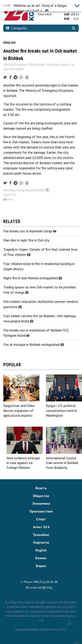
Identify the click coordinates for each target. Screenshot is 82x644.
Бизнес (41, 558)
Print (8, 199)
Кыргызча (41, 542)
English (9, 43)
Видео (41, 566)
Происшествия (41, 511)
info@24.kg (45, 588)
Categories (16, 28)
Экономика (41, 503)
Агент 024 (41, 527)
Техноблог (41, 535)
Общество (41, 496)
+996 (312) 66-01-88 (45, 582)
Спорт (41, 519)
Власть (41, 488)
